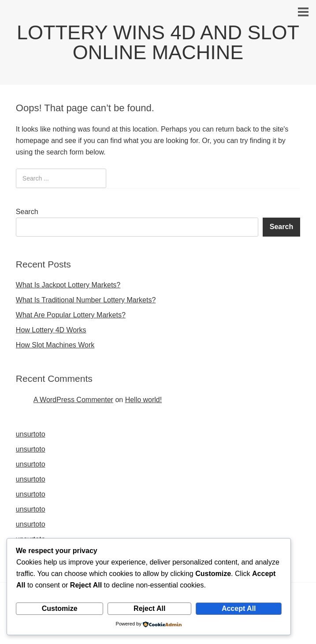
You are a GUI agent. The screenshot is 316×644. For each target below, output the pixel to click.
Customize (60, 608)
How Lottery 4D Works (51, 330)
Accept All (239, 608)
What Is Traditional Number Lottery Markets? (86, 300)
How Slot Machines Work (55, 345)
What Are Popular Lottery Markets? (71, 315)
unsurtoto (31, 434)
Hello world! (144, 400)
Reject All (149, 608)
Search (27, 212)
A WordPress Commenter (73, 400)
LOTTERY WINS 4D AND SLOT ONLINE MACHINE (158, 42)
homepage (33, 141)
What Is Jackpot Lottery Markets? (68, 285)
